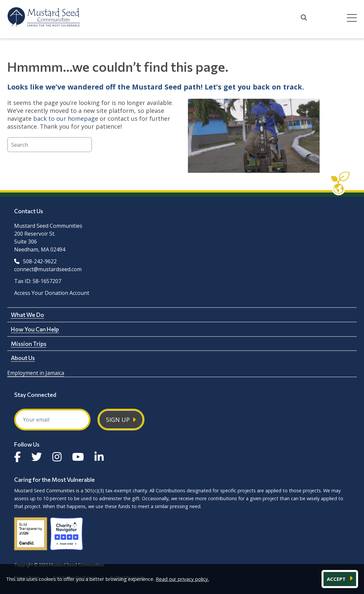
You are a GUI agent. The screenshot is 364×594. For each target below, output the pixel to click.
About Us (23, 358)
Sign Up (118, 420)
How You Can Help (35, 329)
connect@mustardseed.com (48, 269)
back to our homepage (66, 118)
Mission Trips (29, 344)
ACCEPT (337, 579)
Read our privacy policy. (182, 579)
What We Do (27, 315)
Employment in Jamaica (36, 373)
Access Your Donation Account (52, 293)
